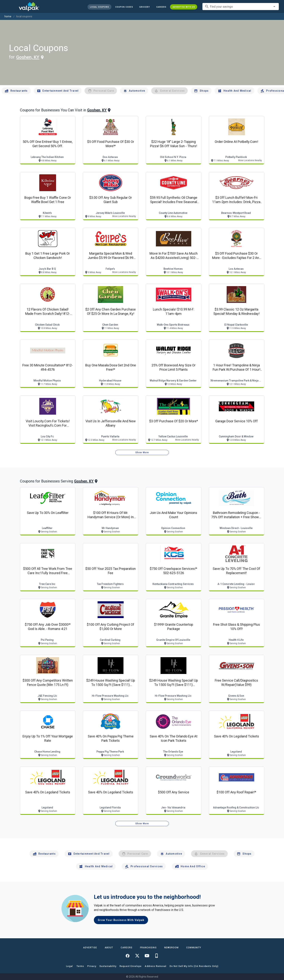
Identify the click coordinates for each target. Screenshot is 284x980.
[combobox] (241, 7)
